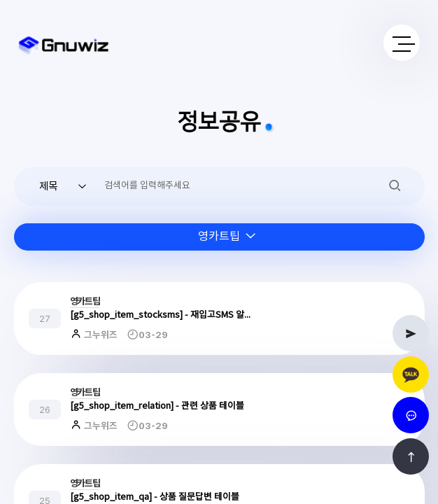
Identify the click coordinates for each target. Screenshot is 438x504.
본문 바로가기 (0, 0)
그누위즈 (100, 335)
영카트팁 (85, 302)
